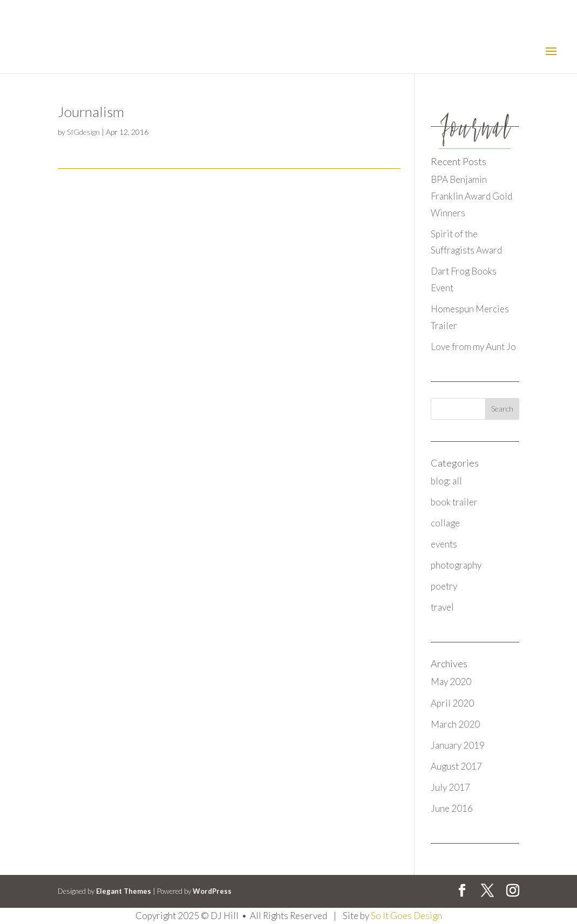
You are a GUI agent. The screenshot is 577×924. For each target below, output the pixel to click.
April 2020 (452, 703)
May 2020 (451, 682)
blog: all (446, 481)
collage (445, 523)
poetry (444, 586)
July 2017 (450, 787)
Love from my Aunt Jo (473, 347)
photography (456, 565)
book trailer (454, 502)
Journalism (91, 112)
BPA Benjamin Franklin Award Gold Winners (471, 196)
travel (442, 607)
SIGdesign (83, 132)
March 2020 (455, 724)
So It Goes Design (406, 916)
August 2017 (456, 766)
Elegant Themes (124, 891)
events (444, 544)
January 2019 (458, 745)
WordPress (212, 891)
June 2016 (452, 808)
